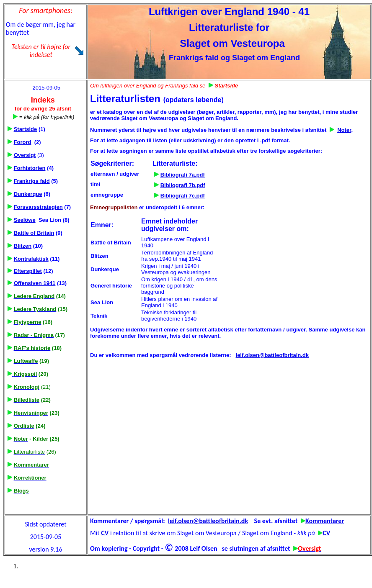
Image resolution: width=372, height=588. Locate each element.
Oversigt (25, 155)
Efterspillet (28, 271)
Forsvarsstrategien (38, 207)
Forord (23, 142)
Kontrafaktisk (31, 259)
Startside (26, 129)
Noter (344, 130)
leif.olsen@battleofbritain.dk (272, 355)
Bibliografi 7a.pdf (183, 175)
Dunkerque (28, 194)
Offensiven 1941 (35, 283)
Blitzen (23, 246)
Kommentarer (325, 521)
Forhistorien (30, 168)
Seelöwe (25, 220)
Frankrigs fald (32, 181)
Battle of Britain (34, 233)
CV (105, 533)
